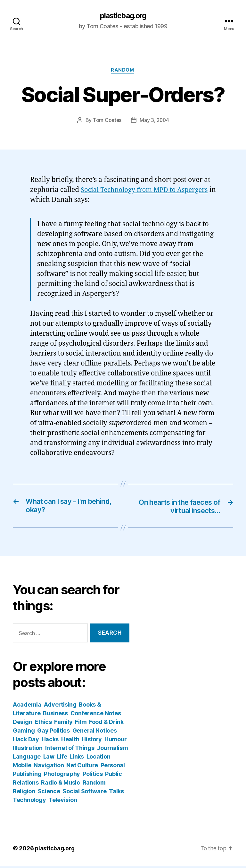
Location (98, 758)
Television (63, 801)
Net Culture (82, 767)
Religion (24, 793)
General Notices (95, 732)
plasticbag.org (123, 16)
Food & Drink (106, 723)
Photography (62, 775)
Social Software (84, 793)
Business (55, 715)
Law (49, 758)
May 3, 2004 (154, 121)
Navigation (49, 767)
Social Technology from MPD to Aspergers (147, 191)
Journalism (112, 749)
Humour (115, 741)
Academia (27, 706)
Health (70, 741)
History (92, 741)
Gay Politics (53, 732)
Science (49, 793)
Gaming (24, 732)
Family (63, 723)
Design (22, 723)
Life (62, 758)
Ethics (43, 723)
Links (77, 758)
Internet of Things (70, 749)
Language (27, 758)
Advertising (60, 706)
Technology (29, 801)
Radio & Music (61, 784)
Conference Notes (96, 715)
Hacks (50, 741)
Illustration (28, 749)
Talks (116, 793)
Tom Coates (107, 121)
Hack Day (26, 741)
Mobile (22, 767)
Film (81, 723)
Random (123, 71)
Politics (93, 775)
